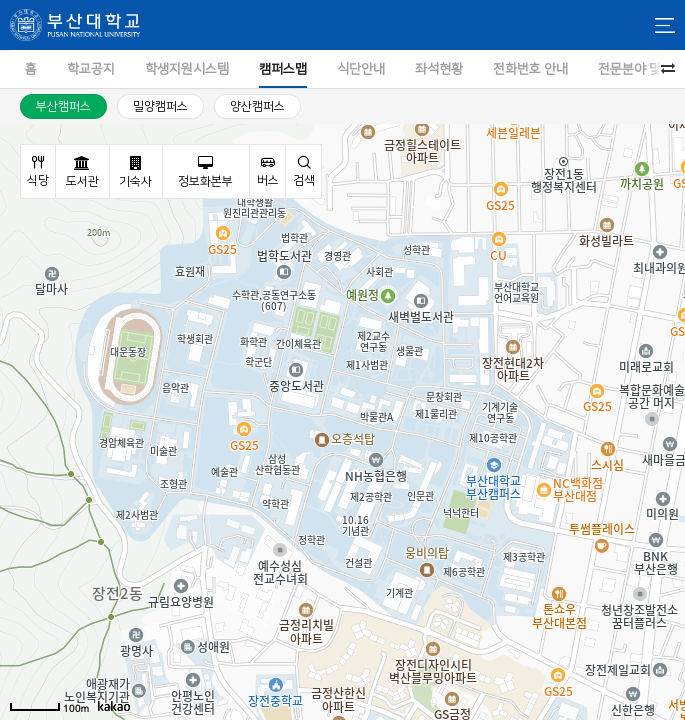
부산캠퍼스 (63, 106)
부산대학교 (75, 25)
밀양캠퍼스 (160, 106)
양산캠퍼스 (257, 106)
